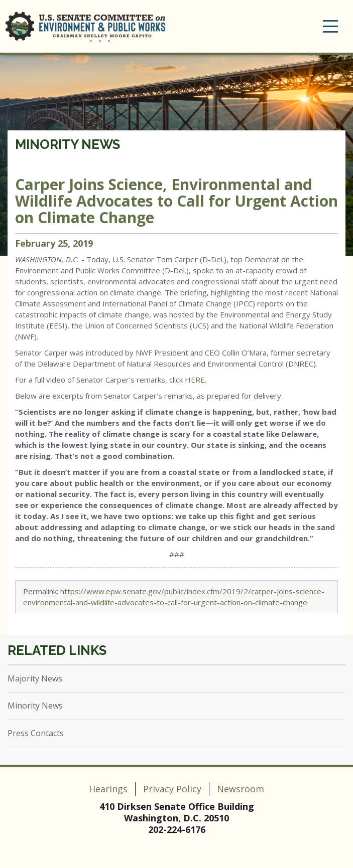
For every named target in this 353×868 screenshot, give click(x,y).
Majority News (35, 678)
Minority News (68, 144)
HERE (195, 380)
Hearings (108, 789)
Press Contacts (36, 733)
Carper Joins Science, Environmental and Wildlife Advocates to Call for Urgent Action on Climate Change (176, 201)
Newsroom (241, 789)
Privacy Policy (172, 789)
